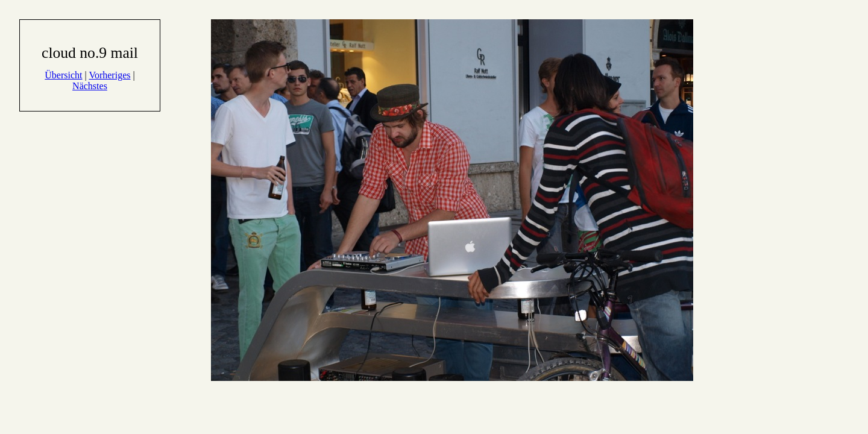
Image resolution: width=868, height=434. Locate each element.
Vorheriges (109, 75)
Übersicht (63, 75)
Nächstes (90, 86)
